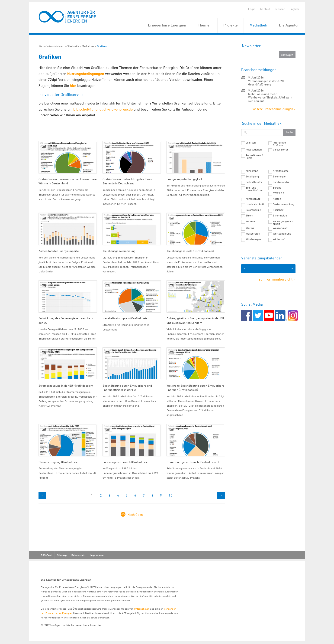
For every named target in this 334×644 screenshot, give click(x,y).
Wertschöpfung (282, 234)
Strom (249, 216)
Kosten (277, 199)
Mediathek (258, 25)
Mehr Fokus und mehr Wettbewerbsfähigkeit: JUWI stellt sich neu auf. (270, 97)
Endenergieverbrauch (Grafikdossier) (127, 462)
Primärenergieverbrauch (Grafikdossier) (193, 462)
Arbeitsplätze (281, 171)
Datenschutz (79, 555)
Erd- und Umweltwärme (254, 189)
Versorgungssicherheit (283, 222)
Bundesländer (281, 182)
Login (252, 9)
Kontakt (265, 9)
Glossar (280, 9)
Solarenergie (253, 210)
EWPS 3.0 (279, 193)
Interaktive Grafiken (279, 144)
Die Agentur (289, 25)
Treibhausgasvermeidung (119, 251)
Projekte (231, 25)
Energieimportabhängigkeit (184, 179)
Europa (277, 188)
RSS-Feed (47, 555)
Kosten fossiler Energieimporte (59, 251)
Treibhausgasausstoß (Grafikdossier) (190, 251)
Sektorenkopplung (284, 204)
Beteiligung (252, 177)
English (294, 9)
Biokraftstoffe (254, 182)
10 (170, 495)
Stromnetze (280, 216)
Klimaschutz (253, 199)
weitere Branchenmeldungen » (274, 109)
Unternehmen (142, 609)
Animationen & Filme (255, 157)
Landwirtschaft (255, 204)
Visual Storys (281, 150)
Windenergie (253, 239)
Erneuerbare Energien (167, 25)
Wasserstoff (253, 234)
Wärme (250, 228)
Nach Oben (135, 515)
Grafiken (102, 46)
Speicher (278, 210)
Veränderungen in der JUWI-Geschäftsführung (267, 83)
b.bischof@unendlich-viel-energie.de (103, 109)
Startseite (73, 46)
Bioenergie (279, 177)
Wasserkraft (280, 228)
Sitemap (62, 555)
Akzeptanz (252, 171)
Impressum (97, 555)
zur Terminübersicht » (277, 279)
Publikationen (254, 150)
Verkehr (250, 221)
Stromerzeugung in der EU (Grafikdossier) (66, 386)
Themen (205, 25)
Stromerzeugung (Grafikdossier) (59, 462)
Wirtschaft (279, 239)
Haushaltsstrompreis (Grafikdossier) (126, 318)
